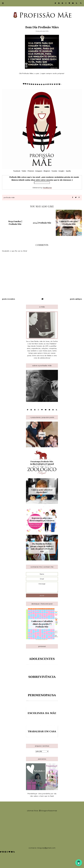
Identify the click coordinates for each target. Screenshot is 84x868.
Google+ (62, 171)
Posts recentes (9, 299)
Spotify (68, 171)
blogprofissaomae (48, 811)
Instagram (39, 171)
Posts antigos (76, 299)
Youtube (54, 171)
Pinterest (31, 171)
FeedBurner (47, 188)
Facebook (17, 171)
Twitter (24, 171)
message (42, 587)
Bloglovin (47, 171)
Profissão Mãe (9, 198)
